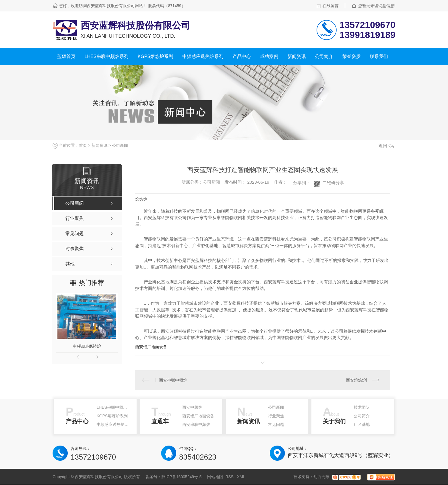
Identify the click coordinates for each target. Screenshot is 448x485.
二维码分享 (333, 183)
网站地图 (215, 477)
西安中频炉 (192, 408)
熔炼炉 (141, 199)
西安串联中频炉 (173, 380)
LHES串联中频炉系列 (107, 56)
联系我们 (379, 56)
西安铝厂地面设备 (151, 347)
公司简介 (324, 56)
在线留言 (331, 6)
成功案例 (269, 56)
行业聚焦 (276, 416)
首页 (83, 145)
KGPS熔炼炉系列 (155, 56)
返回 (386, 146)
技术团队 (362, 408)
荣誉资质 (351, 56)
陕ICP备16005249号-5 (181, 477)
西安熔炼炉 (356, 380)
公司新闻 (120, 145)
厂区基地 (362, 425)
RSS (230, 477)
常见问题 (276, 425)
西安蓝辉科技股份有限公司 (135, 25)
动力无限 (321, 477)
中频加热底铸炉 (87, 346)
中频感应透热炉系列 (203, 56)
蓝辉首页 (66, 56)
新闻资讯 (297, 56)
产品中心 (242, 56)
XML (241, 477)
